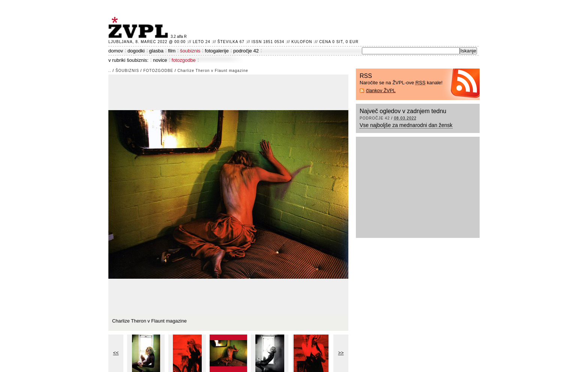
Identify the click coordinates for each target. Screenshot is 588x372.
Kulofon (302, 42)
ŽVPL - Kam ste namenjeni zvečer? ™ (139, 28)
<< (116, 353)
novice (160, 60)
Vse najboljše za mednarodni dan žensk (406, 125)
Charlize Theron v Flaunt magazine (213, 71)
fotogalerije (217, 51)
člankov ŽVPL (381, 90)
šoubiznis (190, 51)
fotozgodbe (184, 60)
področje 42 (246, 51)
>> (341, 353)
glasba (156, 51)
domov (116, 51)
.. (110, 71)
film (172, 51)
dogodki (136, 51)
